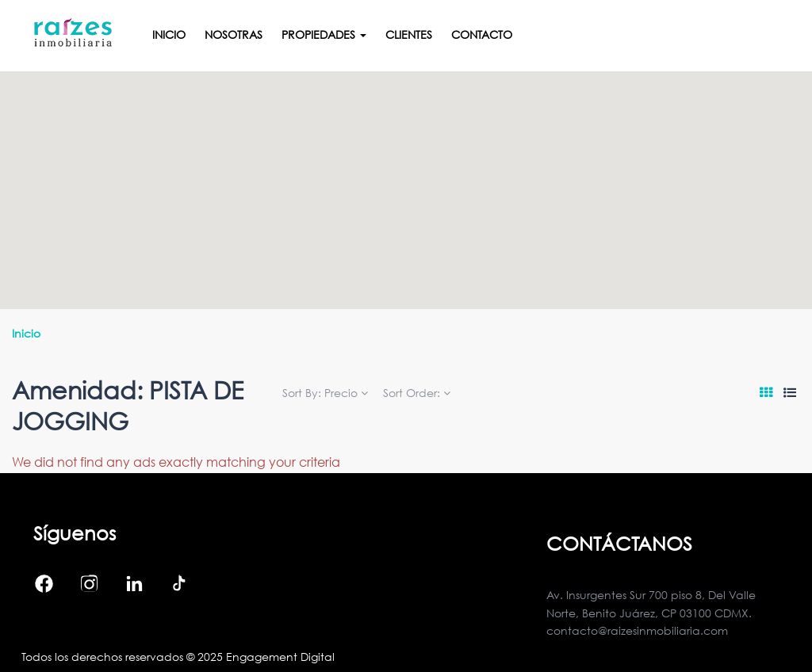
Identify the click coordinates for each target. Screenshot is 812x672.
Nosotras (234, 34)
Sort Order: (417, 393)
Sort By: (325, 393)
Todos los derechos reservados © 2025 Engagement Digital (178, 657)
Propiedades (324, 34)
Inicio (169, 34)
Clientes (409, 34)
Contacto (482, 34)
